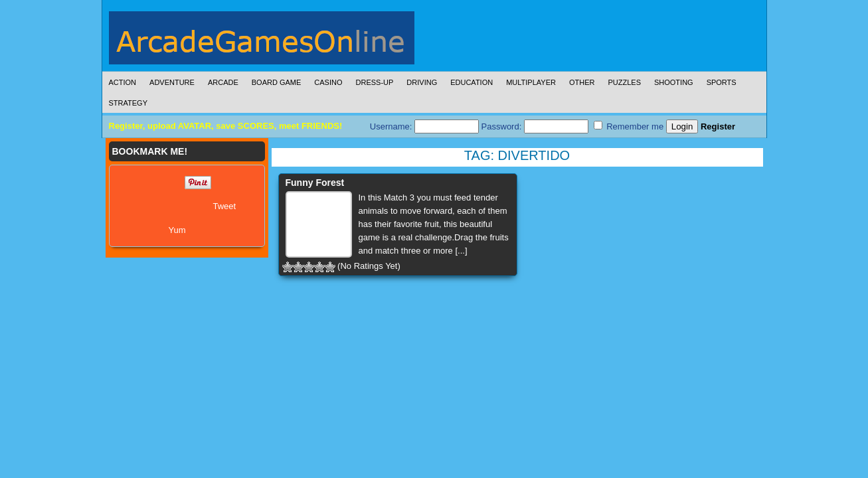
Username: (424, 126)
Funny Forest (315, 183)
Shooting (674, 82)
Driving (422, 82)
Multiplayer (531, 82)
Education (472, 82)
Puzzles (624, 82)
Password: (535, 126)
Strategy (128, 103)
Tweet (225, 206)
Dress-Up (375, 82)
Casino (328, 82)
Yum (177, 230)
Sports (722, 82)
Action (123, 82)
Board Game (277, 82)
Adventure (172, 82)
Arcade (223, 82)
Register (718, 126)
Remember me (629, 126)
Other (582, 82)
